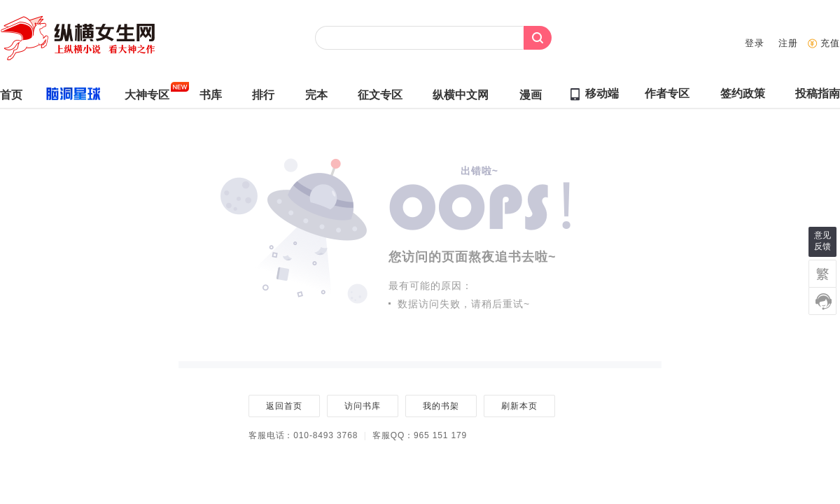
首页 (11, 98)
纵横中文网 (461, 98)
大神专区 (147, 98)
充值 (830, 43)
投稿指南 (818, 97)
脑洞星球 (68, 97)
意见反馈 (822, 241)
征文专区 (380, 98)
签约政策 (743, 97)
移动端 (602, 93)
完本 (316, 98)
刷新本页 (519, 406)
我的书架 (441, 406)
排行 (263, 98)
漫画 (531, 98)
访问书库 (362, 406)
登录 (755, 43)
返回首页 (284, 406)
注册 (788, 43)
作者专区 (667, 97)
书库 (211, 98)
